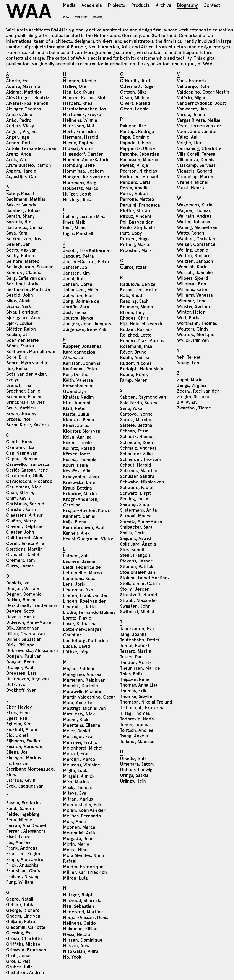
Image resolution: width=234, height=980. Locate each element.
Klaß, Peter (75, 408)
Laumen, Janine (79, 561)
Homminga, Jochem (83, 171)
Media (69, 6)
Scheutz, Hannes (137, 437)
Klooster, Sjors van (82, 431)
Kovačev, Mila (77, 471)
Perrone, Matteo (137, 199)
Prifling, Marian (136, 245)
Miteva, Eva (75, 793)
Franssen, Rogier (23, 854)
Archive (164, 6)
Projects (116, 6)
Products (140, 6)
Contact (212, 6)
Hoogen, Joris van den (86, 177)
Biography (187, 6)
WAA (29, 11)
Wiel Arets (81, 17)
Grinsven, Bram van (26, 950)
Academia (92, 6)
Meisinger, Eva (78, 737)
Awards (97, 17)
